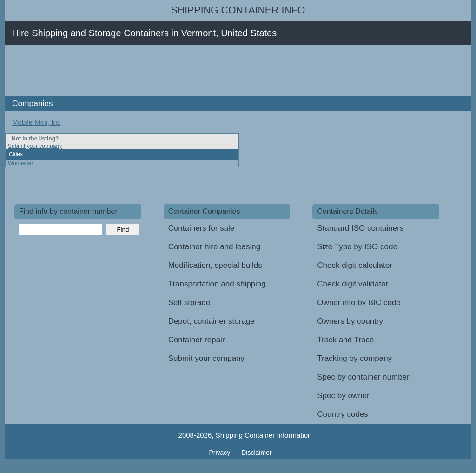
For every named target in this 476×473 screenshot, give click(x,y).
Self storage (189, 303)
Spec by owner (343, 396)
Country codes (343, 414)
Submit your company (35, 146)
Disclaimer (256, 453)
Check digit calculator (355, 265)
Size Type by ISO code (357, 247)
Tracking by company (354, 358)
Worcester (20, 163)
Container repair (197, 340)
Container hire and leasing (214, 247)
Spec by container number (363, 377)
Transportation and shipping (217, 284)
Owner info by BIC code (359, 303)
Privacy (220, 453)
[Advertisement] (184, 71)
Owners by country (350, 321)
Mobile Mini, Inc (36, 122)
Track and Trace (345, 340)
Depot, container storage (212, 321)
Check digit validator (353, 284)
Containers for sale (202, 228)
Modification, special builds (215, 265)
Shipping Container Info (238, 10)
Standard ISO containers (360, 228)
